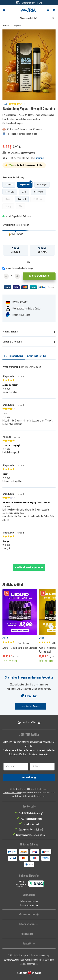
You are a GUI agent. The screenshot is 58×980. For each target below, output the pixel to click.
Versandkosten (10, 960)
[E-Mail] (42, 767)
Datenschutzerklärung (12, 792)
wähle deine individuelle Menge (20, 268)
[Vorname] (16, 767)
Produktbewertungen (14, 356)
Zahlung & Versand (12, 342)
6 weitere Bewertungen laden (29, 567)
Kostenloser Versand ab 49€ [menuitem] (31, 830)
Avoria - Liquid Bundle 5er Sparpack (20, 648)
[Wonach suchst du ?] (29, 18)
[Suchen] (53, 18)
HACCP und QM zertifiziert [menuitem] (31, 819)
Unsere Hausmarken (29, 905)
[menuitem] (7, 10)
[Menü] (4, 10)
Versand (40, 158)
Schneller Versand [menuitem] (31, 824)
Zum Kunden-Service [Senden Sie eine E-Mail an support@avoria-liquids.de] (30, 706)
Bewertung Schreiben (37, 356)
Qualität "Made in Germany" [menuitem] (31, 813)
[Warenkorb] (54, 10)
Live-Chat (29, 696)
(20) (17, 104)
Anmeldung (29, 777)
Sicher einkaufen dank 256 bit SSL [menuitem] (31, 835)
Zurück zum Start (29, 722)
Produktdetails (10, 332)
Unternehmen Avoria (29, 901)
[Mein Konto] (48, 10)
